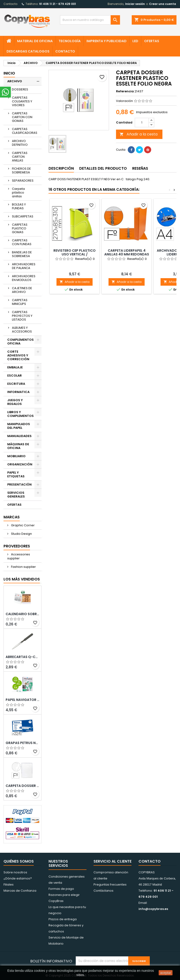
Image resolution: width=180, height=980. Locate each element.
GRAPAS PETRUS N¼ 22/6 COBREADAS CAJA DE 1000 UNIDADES (22, 743)
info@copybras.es (153, 909)
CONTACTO (65, 51)
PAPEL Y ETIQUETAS (16, 474)
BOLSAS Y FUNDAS (19, 206)
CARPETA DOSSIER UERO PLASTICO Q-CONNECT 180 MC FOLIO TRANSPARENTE (22, 786)
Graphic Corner (22, 525)
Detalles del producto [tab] (103, 168)
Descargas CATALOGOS (28, 51)
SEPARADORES (23, 181)
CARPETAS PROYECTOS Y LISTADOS (22, 316)
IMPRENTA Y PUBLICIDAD (107, 41)
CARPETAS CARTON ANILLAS (20, 157)
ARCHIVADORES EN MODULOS (24, 278)
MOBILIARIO (16, 456)
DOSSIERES (20, 89)
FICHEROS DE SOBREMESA (21, 170)
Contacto (10, 4)
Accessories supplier (19, 556)
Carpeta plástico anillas (18, 193)
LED (135, 41)
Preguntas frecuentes (110, 885)
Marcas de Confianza (20, 891)
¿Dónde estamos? (18, 878)
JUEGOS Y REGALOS (15, 402)
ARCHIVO (15, 81)
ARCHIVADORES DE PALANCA (24, 266)
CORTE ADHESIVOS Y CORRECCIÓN (18, 355)
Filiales (9, 885)
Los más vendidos (22, 579)
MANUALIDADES (19, 436)
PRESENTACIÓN (19, 484)
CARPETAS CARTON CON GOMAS (22, 117)
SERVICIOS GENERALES (16, 495)
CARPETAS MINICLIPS (20, 302)
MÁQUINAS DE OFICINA (18, 446)
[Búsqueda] (90, 20)
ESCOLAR (15, 376)
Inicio (9, 73)
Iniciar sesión (135, 4)
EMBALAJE (15, 367)
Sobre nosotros (15, 872)
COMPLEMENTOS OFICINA (21, 342)
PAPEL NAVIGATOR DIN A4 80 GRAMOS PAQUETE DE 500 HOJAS (22, 700)
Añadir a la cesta (139, 134)
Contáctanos (103, 891)
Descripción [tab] (61, 168)
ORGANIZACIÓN (20, 464)
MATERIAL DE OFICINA (35, 41)
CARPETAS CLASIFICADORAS (25, 131)
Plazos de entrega (63, 919)
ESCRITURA (16, 384)
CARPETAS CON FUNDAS (22, 242)
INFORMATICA (18, 392)
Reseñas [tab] (140, 168)
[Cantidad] (142, 123)
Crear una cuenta (163, 4)
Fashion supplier (23, 567)
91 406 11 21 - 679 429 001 (58, 4)
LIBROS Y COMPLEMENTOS (21, 414)
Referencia (125, 91)
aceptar (166, 973)
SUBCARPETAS (23, 216)
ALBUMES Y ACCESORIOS (22, 330)
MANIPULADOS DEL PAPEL (19, 426)
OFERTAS (152, 41)
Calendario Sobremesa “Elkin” (22, 614)
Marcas (12, 517)
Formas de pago (61, 889)
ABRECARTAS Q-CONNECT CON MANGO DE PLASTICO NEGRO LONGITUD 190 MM (22, 657)
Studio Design (21, 534)
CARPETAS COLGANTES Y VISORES (22, 101)
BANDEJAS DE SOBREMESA (22, 254)
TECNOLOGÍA (70, 41)
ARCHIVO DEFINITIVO (20, 143)
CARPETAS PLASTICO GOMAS (20, 228)
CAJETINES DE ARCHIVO (22, 290)
